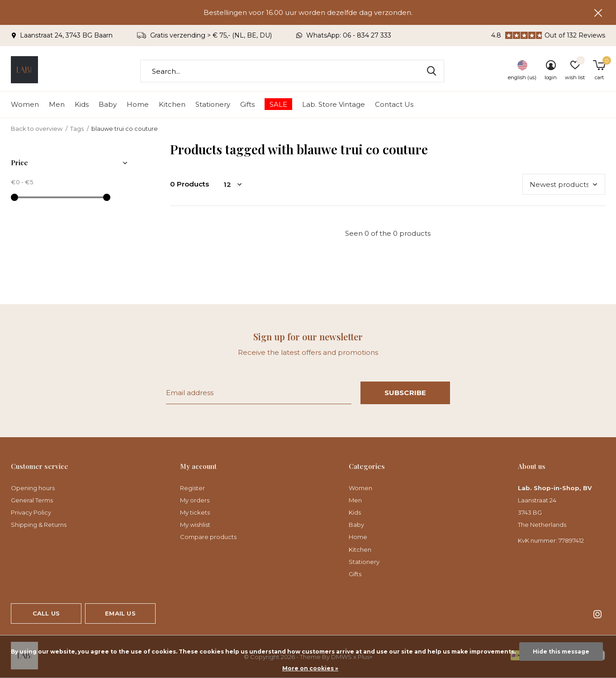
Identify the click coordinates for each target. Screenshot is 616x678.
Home (138, 104)
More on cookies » (310, 668)
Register (192, 488)
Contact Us (394, 104)
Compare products (208, 537)
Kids (82, 104)
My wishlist (195, 525)
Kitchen (172, 104)
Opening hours (33, 488)
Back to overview (37, 129)
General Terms (32, 500)
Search (431, 71)
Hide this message (561, 652)
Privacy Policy (31, 512)
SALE (278, 104)
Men (57, 104)
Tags (77, 129)
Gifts (247, 104)
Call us (46, 613)
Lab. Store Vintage (334, 104)
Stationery (213, 104)
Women (25, 104)
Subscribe (405, 393)
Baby (108, 104)
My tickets (195, 512)
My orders (195, 500)
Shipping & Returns (39, 525)
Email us (120, 613)
